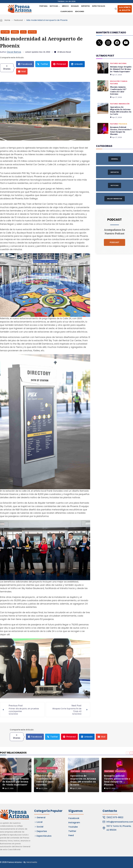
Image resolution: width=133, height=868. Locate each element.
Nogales (75, 6)
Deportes (85, 6)
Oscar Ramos (14, 52)
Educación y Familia (119, 78)
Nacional (123, 60)
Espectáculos (99, 6)
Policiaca (123, 115)
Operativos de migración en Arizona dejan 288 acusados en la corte (121, 103)
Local (23, 32)
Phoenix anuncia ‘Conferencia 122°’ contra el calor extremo (121, 85)
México (65, 6)
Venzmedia (32, 862)
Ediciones (80, 11)
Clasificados (67, 11)
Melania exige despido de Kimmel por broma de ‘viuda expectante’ (121, 66)
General (15, 32)
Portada (43, 6)
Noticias (32, 32)
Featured (18, 20)
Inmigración (124, 97)
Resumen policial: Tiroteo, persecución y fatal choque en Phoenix (121, 120)
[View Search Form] (116, 9)
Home (7, 20)
